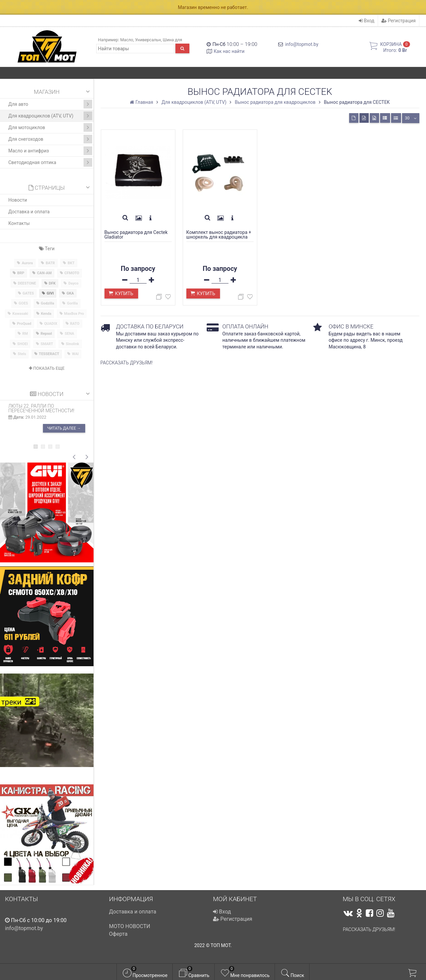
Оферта (118, 934)
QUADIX (51, 324)
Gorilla (72, 303)
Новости (18, 200)
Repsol (46, 334)
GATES (28, 293)
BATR (50, 263)
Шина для (172, 40)
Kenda (46, 314)
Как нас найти (229, 51)
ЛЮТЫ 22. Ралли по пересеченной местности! (41, 408)
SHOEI (23, 344)
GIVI (50, 293)
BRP (21, 273)
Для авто (50, 104)
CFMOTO (72, 273)
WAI (75, 354)
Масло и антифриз (50, 151)
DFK (52, 283)
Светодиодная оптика (50, 162)
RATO (75, 324)
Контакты (19, 223)
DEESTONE (27, 283)
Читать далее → (64, 429)
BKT (71, 263)
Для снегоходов (50, 139)
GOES (23, 303)
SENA (69, 334)
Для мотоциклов (50, 127)
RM (25, 334)
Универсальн (148, 40)
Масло (127, 40)
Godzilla (48, 303)
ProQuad (24, 324)
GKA (70, 293)
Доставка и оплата (29, 212)
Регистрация (399, 21)
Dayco (73, 283)
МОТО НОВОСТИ (130, 926)
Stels (22, 354)
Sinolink (73, 344)
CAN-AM (44, 273)
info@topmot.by (302, 44)
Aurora (27, 263)
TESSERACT (49, 354)
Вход (367, 21)
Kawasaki (20, 314)
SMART (47, 344)
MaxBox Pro (74, 314)
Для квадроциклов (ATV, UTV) (50, 116)
